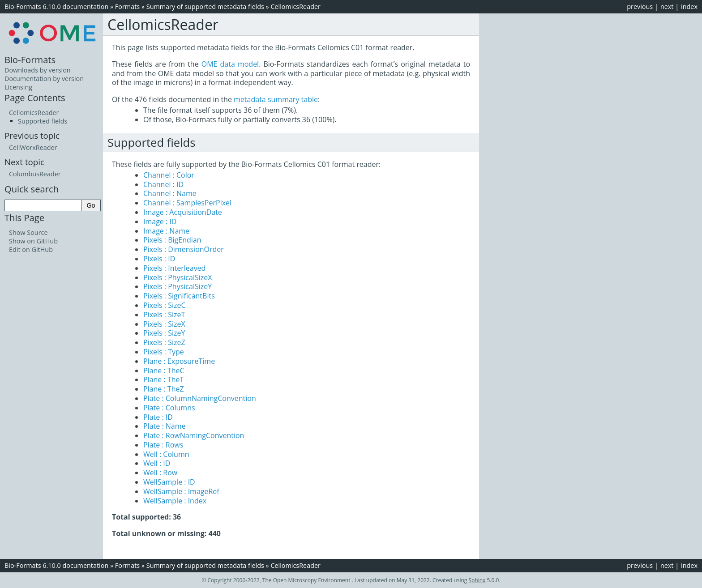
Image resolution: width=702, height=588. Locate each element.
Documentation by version (44, 79)
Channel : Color (169, 175)
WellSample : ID (169, 482)
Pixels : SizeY (164, 333)
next (667, 6)
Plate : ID (158, 417)
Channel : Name (170, 193)
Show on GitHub (33, 241)
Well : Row (160, 473)
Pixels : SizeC (165, 305)
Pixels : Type (164, 352)
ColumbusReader (35, 174)
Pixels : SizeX (164, 324)
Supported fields (43, 121)
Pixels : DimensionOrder (184, 249)
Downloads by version (38, 70)
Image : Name (166, 231)
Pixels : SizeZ (164, 342)
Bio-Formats (30, 60)
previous (640, 6)
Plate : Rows (163, 445)
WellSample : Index (175, 501)
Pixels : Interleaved (174, 268)
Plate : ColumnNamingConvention (200, 398)
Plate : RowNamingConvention (194, 435)
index (689, 6)
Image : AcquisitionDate (183, 212)
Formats (127, 6)
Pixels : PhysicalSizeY (178, 286)
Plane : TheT (163, 379)
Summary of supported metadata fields (205, 6)
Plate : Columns (169, 408)
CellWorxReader (33, 147)
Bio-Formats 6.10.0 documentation (56, 6)
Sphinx (477, 580)
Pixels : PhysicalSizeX (178, 277)
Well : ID (157, 463)
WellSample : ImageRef (181, 491)
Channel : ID (163, 184)
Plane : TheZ (164, 389)
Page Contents (35, 98)
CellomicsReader (295, 6)
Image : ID (160, 222)
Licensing (18, 87)
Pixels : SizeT (164, 315)
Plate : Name (165, 426)
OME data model (230, 64)
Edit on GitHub (31, 249)
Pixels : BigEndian (172, 240)
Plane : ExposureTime (179, 361)
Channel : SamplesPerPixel (187, 203)
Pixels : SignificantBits (179, 296)
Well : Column (166, 454)
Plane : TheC (164, 371)
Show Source (28, 232)
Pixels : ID (159, 259)
